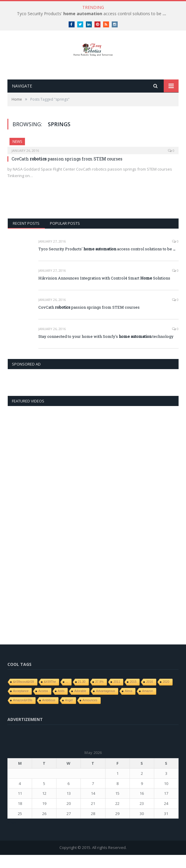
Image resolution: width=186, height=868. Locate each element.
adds (61, 704)
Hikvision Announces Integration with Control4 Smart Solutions (104, 291)
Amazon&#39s (23, 713)
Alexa (129, 704)
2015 (133, 695)
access (43, 704)
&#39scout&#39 (24, 695)
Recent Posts (26, 237)
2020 (166, 695)
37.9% (100, 695)
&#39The (50, 695)
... (67, 695)
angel (69, 713)
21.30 (82, 695)
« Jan (12, 836)
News (17, 155)
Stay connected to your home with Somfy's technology (106, 349)
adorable (80, 704)
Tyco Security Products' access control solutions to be (92, 14)
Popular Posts (65, 237)
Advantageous (105, 704)
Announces (90, 713)
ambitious (49, 713)
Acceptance (21, 704)
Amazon (148, 704)
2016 (149, 695)
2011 (117, 695)
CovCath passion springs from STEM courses (67, 172)
